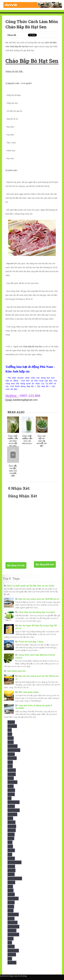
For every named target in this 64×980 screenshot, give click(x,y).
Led (10, 854)
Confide (12, 774)
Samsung (12, 931)
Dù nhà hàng (14, 810)
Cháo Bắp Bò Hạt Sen (33, 347)
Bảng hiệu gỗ (14, 750)
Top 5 (7, 578)
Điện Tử (11, 822)
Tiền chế (12, 955)
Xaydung (12, 963)
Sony (11, 939)
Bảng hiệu (13, 746)
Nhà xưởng (13, 899)
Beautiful (12, 758)
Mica (10, 887)
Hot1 (10, 846)
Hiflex (11, 838)
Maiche (11, 858)
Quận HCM (13, 923)
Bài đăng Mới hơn (45, 565)
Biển (10, 762)
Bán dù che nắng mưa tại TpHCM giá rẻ (39, 599)
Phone (11, 919)
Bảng (11, 742)
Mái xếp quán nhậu (29, 692)
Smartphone (13, 935)
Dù (10, 798)
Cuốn (11, 786)
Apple (11, 738)
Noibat (11, 902)
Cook (11, 778)
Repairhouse (13, 927)
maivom (11, 870)
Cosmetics (12, 782)
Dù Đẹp (11, 806)
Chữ (10, 766)
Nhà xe (11, 894)
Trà (10, 959)
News (11, 890)
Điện (10, 818)
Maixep (11, 874)
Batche (11, 754)
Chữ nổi (12, 770)
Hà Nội (11, 834)
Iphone (11, 850)
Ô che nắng (13, 914)
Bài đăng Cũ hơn (16, 565)
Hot (10, 842)
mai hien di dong (6, 976)
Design (11, 794)
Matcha (11, 882)
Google (12, 830)
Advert (11, 722)
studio (11, 947)
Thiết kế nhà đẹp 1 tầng (31, 642)
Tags (16, 578)
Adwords (12, 726)
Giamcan (12, 826)
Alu (10, 734)
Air (10, 730)
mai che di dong (20, 976)
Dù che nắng (14, 802)
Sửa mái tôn (13, 951)
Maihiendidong (14, 862)
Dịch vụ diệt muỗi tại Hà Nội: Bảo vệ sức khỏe (31, 586)
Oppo (11, 911)
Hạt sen (10, 263)
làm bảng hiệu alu (16, 671)
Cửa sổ (11, 790)
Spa (10, 943)
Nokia (11, 907)
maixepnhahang (15, 878)
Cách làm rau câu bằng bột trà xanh (37, 612)
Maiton (11, 866)
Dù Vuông (12, 814)
